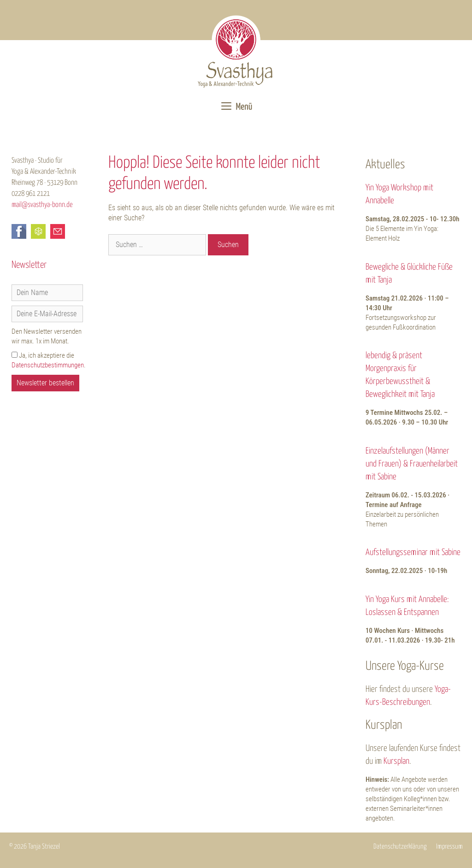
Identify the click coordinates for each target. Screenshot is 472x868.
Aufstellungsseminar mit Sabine (413, 552)
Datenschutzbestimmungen (48, 365)
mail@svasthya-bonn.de (42, 205)
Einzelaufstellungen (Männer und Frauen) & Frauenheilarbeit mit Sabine (412, 464)
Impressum (449, 847)
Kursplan (396, 761)
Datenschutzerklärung (400, 847)
